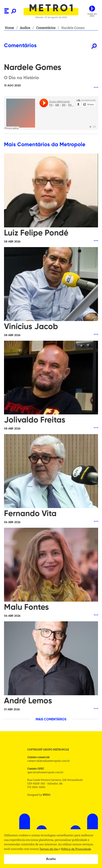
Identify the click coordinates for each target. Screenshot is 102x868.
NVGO (46, 795)
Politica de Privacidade (76, 849)
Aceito (51, 859)
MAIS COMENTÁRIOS (51, 720)
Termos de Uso (49, 849)
